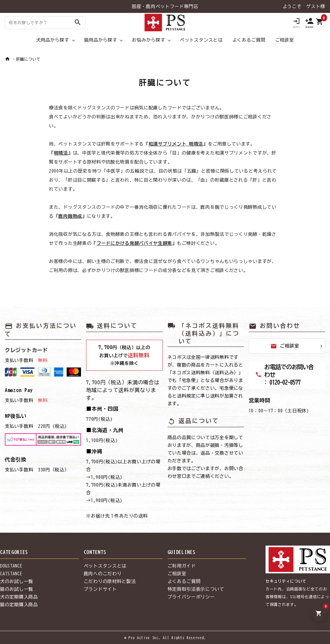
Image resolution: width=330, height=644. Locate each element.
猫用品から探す (101, 40)
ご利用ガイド (182, 566)
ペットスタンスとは (201, 40)
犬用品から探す (53, 40)
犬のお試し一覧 (17, 581)
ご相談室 (285, 40)
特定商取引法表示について (196, 589)
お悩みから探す (148, 40)
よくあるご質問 (249, 40)
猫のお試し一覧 (17, 589)
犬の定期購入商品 (19, 597)
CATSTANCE (11, 574)
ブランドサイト (100, 589)
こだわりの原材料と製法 (110, 581)
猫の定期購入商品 (19, 605)
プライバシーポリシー (191, 597)
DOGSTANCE (11, 566)
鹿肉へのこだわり (103, 574)
